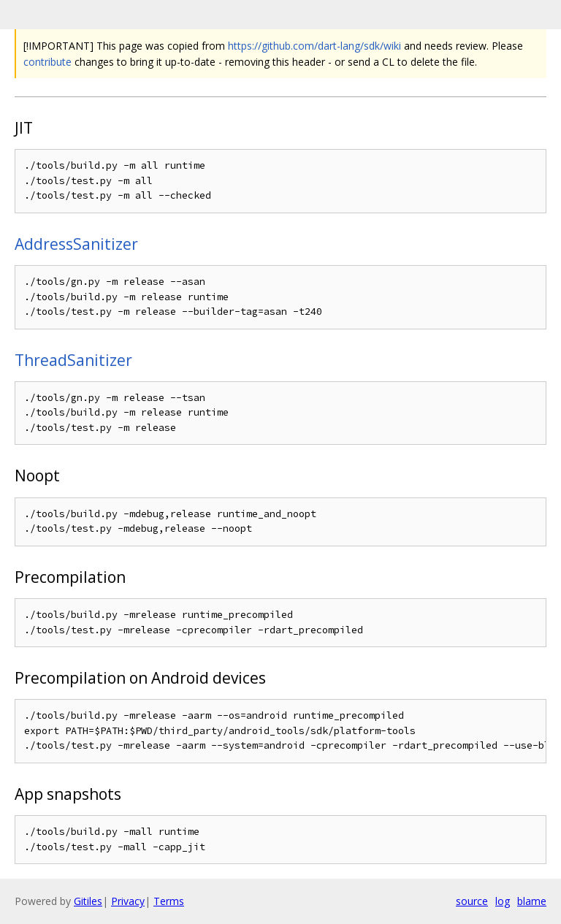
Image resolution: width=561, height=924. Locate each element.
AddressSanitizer (76, 244)
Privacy (128, 901)
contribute (47, 62)
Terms (169, 901)
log (503, 901)
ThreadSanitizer (73, 360)
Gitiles (88, 901)
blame (532, 901)
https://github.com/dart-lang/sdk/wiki (314, 46)
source (472, 901)
